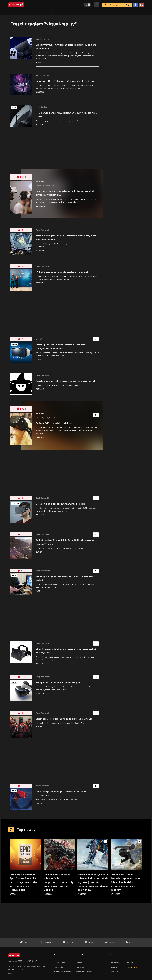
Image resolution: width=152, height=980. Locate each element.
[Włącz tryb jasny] (87, 5)
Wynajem (122, 11)
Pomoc (79, 963)
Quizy (47, 11)
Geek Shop (138, 11)
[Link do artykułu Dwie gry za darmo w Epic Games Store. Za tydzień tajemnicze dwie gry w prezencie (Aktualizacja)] (25, 867)
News (13, 11)
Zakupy (130, 963)
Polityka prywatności (63, 972)
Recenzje (30, 11)
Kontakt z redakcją (84, 972)
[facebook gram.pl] (46, 942)
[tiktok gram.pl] (24, 942)
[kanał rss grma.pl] (129, 942)
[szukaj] (96, 5)
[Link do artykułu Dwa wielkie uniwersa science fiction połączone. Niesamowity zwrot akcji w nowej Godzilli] (59, 867)
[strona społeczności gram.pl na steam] (109, 942)
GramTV (113, 967)
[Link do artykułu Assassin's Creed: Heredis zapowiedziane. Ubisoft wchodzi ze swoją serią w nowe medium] (127, 867)
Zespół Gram (59, 963)
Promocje (84, 11)
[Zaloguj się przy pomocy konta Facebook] (135, 5)
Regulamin (58, 967)
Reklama (80, 967)
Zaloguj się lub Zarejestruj (119, 5)
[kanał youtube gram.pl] (68, 942)
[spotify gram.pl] (89, 942)
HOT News (115, 963)
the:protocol (132, 967)
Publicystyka (65, 11)
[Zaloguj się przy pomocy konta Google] (141, 5)
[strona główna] (22, 5)
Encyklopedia (103, 11)
